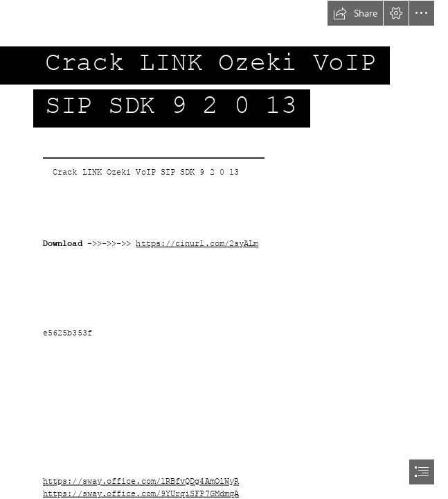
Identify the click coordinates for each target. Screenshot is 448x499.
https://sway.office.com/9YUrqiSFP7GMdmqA (141, 493)
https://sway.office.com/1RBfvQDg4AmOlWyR (141, 482)
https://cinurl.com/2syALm (197, 243)
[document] (224, 249)
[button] (355, 13)
